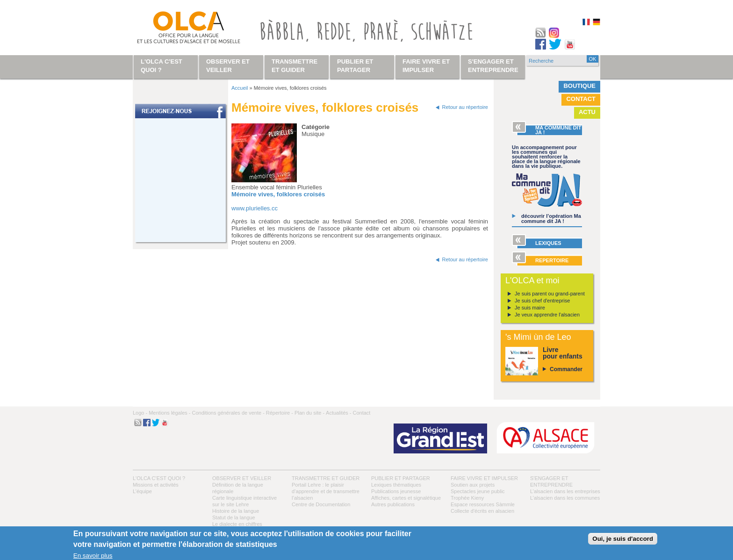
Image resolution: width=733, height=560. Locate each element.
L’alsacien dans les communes (565, 498)
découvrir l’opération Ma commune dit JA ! (551, 219)
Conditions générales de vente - (228, 413)
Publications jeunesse (396, 491)
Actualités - (338, 413)
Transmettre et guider (326, 478)
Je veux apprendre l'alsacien (547, 315)
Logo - (140, 413)
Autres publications (393, 504)
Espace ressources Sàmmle (483, 504)
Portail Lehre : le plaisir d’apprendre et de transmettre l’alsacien (326, 491)
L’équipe (142, 491)
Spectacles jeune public (478, 491)
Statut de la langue (234, 517)
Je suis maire (530, 308)
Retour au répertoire (465, 107)
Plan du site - (309, 413)
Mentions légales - (169, 413)
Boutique (579, 86)
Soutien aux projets (473, 485)
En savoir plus (93, 556)
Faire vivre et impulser (484, 478)
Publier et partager (401, 478)
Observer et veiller (242, 478)
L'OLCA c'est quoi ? (159, 478)
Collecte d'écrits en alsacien (482, 511)
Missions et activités (156, 485)
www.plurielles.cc (255, 208)
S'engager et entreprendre (493, 66)
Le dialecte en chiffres (237, 524)
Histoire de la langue (236, 511)
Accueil (240, 88)
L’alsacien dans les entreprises (565, 491)
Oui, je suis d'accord (623, 539)
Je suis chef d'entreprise (542, 301)
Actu (587, 112)
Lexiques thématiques (396, 485)
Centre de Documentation (321, 504)
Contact (581, 99)
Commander (566, 369)
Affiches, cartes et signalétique (406, 498)
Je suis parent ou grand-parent (550, 294)
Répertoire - (280, 413)
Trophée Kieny (467, 498)
